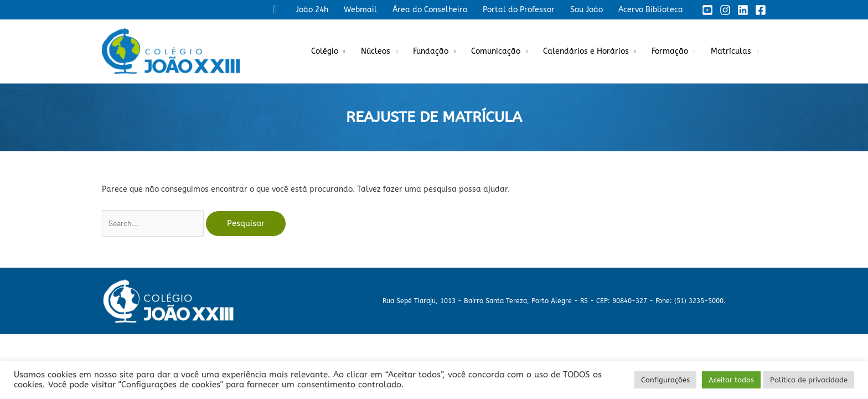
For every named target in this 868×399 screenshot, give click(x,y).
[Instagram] (725, 10)
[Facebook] (761, 10)
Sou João (587, 10)
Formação (670, 51)
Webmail (360, 10)
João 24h (312, 10)
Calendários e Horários (586, 51)
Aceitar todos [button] (731, 380)
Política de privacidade (809, 380)
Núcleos (376, 51)
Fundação (431, 51)
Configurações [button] (665, 380)
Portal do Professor (519, 10)
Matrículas (731, 51)
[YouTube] (707, 10)
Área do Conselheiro (430, 10)
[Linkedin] (743, 10)
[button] (275, 10)
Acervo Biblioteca (651, 10)
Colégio (325, 51)
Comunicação (496, 51)
